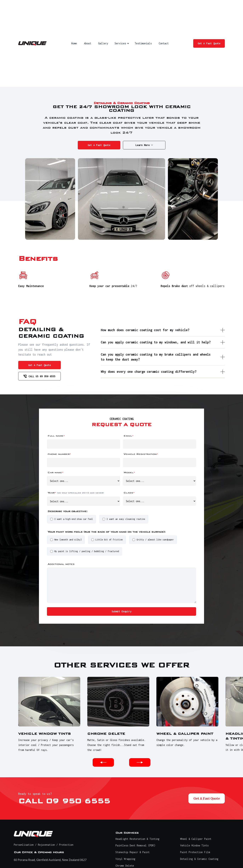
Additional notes (61, 564)
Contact (164, 43)
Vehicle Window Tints (194, 845)
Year (76, 493)
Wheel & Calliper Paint (196, 839)
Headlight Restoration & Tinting (137, 839)
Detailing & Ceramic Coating (199, 859)
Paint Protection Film (195, 852)
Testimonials (143, 43)
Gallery (103, 43)
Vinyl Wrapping (125, 859)
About (87, 43)
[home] (32, 43)
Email (129, 436)
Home (74, 43)
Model (129, 472)
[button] (121, 43)
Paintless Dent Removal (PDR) (135, 845)
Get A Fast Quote (209, 43)
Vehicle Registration (141, 454)
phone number (59, 454)
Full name (56, 436)
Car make (56, 472)
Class (129, 493)
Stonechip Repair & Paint (132, 852)
